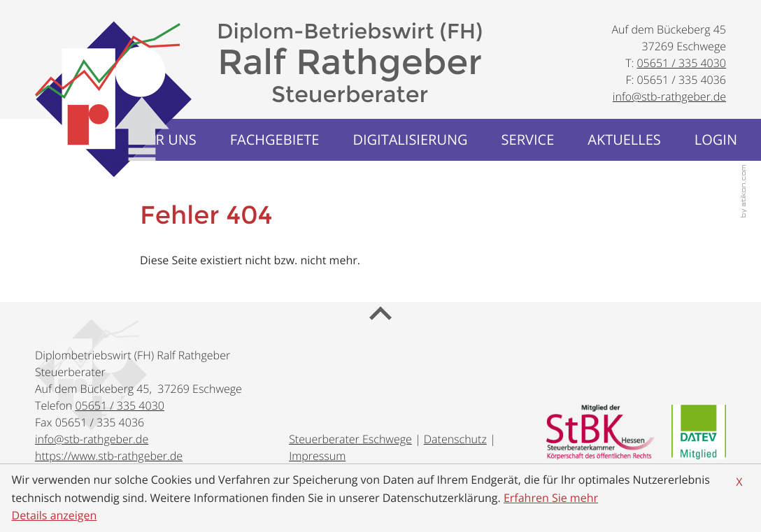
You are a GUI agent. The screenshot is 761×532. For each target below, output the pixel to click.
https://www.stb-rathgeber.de (109, 456)
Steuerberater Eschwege (350, 439)
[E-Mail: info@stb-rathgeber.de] (669, 96)
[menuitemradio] (624, 140)
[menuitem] (275, 140)
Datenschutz (455, 439)
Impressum (317, 456)
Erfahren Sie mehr (551, 498)
